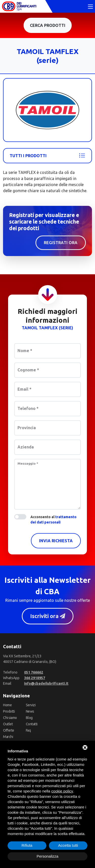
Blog (29, 718)
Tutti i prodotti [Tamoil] (48, 156)
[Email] (46, 683)
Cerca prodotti (48, 25)
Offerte (9, 730)
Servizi (31, 705)
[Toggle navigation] (90, 7)
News (30, 711)
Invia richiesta (56, 541)
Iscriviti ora (48, 616)
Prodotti (9, 711)
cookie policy (62, 791)
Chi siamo (10, 718)
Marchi (8, 737)
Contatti (32, 724)
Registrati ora (61, 243)
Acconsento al (53, 520)
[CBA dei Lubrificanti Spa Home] (19, 6)
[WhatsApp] (35, 678)
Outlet (8, 724)
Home (7, 705)
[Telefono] (34, 672)
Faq (28, 730)
